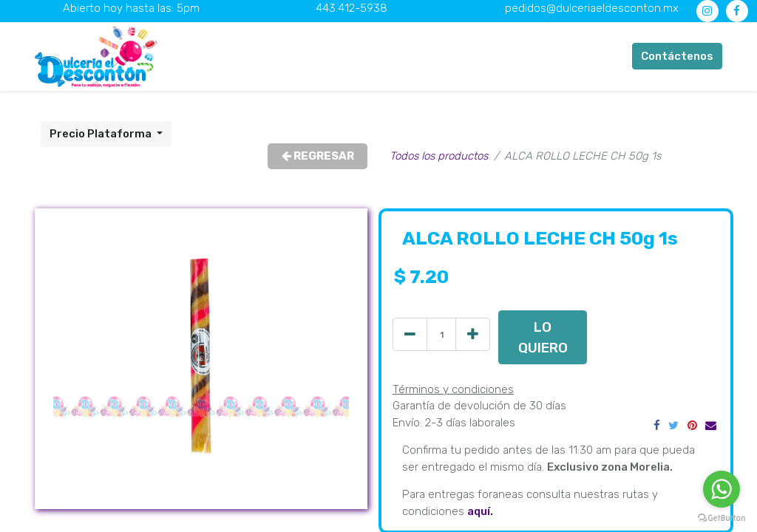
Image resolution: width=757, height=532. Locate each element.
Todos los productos (439, 156)
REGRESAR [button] (318, 156)
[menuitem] (272, 57)
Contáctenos (677, 56)
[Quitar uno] (410, 334)
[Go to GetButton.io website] (722, 517)
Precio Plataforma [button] (102, 134)
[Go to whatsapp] (722, 489)
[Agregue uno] (473, 334)
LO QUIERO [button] (543, 337)
